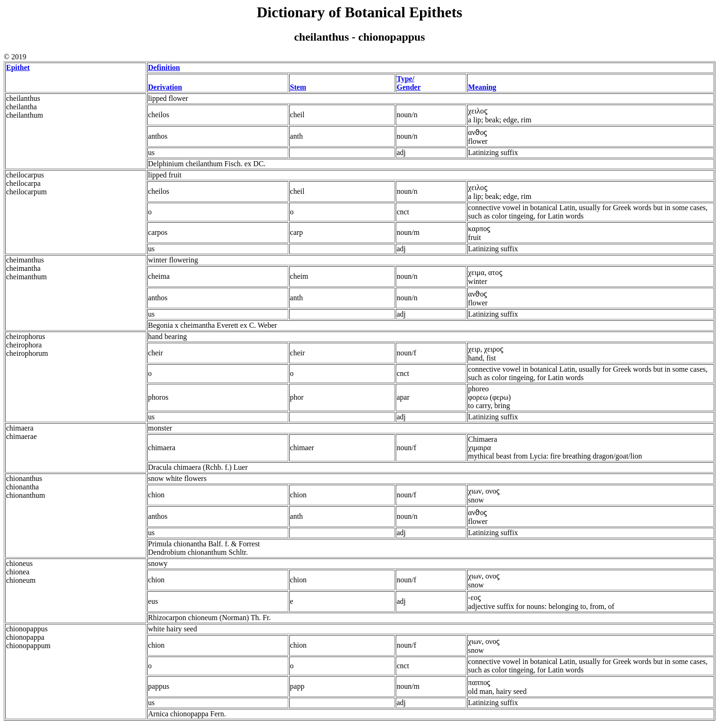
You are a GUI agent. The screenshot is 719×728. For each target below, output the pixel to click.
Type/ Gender (409, 83)
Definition (164, 67)
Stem (298, 87)
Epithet (18, 67)
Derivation (165, 87)
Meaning (482, 87)
